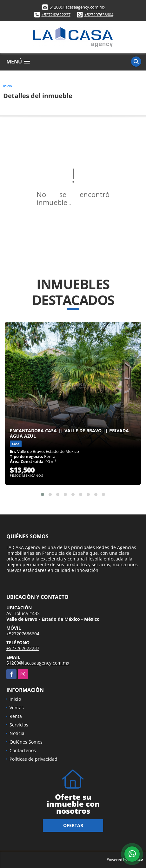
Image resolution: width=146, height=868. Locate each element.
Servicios (19, 725)
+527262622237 (56, 15)
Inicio (8, 86)
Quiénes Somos (26, 742)
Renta (16, 716)
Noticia (17, 733)
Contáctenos (23, 750)
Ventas (17, 708)
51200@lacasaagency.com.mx (77, 7)
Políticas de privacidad (33, 759)
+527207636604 (99, 15)
